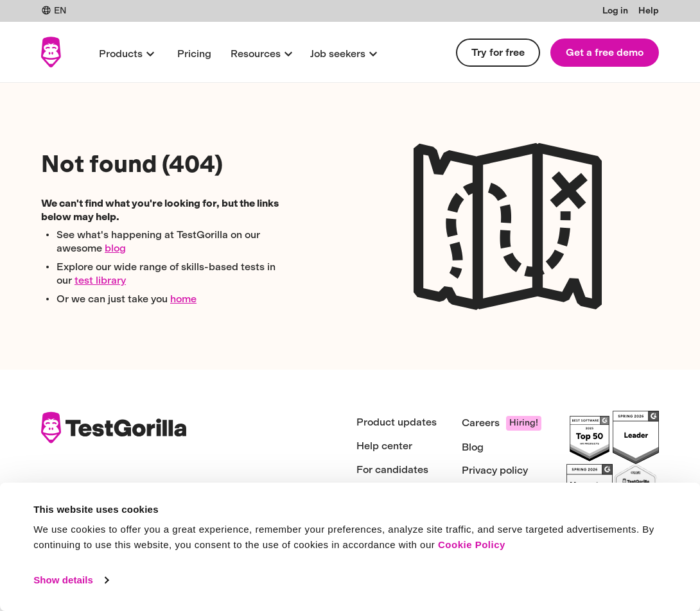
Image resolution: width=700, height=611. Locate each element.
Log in (615, 11)
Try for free (498, 52)
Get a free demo (605, 52)
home (183, 299)
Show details (63, 580)
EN (54, 11)
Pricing (194, 54)
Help (649, 11)
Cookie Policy (472, 545)
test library (100, 280)
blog (115, 248)
